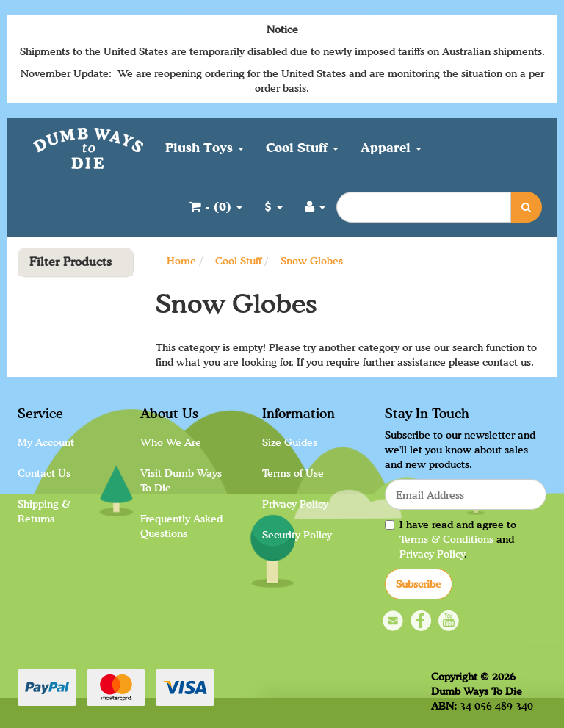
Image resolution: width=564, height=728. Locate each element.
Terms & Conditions (446, 539)
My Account (46, 442)
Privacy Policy (295, 504)
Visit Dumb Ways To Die (181, 480)
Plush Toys (205, 147)
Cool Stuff (302, 147)
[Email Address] (466, 494)
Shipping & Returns (44, 511)
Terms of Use (293, 473)
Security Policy (297, 534)
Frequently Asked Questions (181, 526)
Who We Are (171, 442)
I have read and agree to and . (451, 539)
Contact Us (44, 473)
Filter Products (70, 262)
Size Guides (290, 442)
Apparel (391, 147)
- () (216, 206)
